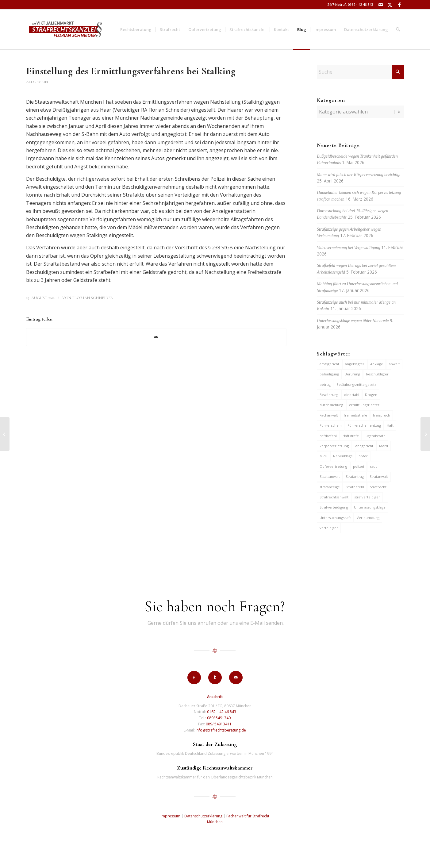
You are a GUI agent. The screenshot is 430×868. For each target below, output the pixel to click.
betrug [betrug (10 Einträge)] (325, 384)
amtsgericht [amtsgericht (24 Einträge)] (329, 364)
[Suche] (398, 29)
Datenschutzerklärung (203, 816)
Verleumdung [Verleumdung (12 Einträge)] (368, 518)
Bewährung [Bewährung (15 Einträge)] (329, 395)
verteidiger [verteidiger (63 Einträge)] (329, 528)
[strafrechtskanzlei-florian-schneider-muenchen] (65, 29)
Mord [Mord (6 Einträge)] (384, 446)
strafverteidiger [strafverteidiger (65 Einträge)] (367, 497)
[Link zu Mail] (381, 5)
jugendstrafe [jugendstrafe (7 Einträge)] (375, 436)
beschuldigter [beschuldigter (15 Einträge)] (377, 374)
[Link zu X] (390, 5)
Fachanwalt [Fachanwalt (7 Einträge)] (329, 415)
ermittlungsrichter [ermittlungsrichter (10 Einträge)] (364, 405)
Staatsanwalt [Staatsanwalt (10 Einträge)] (330, 476)
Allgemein (37, 82)
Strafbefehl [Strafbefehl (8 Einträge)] (355, 487)
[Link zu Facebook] (399, 5)
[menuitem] (136, 29)
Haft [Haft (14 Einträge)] (390, 425)
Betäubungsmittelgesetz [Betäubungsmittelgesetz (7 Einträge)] (356, 384)
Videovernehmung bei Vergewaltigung (348, 248)
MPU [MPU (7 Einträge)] (323, 456)
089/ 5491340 (219, 718)
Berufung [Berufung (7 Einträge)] (352, 374)
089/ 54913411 (219, 724)
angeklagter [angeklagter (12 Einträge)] (355, 364)
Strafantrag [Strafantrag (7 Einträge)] (355, 476)
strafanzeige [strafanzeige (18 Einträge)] (330, 487)
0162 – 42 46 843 (222, 712)
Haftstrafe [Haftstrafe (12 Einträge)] (351, 436)
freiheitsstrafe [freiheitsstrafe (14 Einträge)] (355, 415)
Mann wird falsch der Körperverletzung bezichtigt (359, 175)
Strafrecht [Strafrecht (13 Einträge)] (378, 487)
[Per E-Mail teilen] (156, 337)
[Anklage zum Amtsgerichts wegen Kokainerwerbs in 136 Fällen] (5, 434)
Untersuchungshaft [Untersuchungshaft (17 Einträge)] (335, 518)
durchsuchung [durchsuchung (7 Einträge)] (331, 405)
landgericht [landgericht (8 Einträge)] (364, 446)
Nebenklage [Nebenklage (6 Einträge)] (343, 456)
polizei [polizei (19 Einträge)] (359, 466)
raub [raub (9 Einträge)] (374, 466)
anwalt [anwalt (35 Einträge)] (394, 364)
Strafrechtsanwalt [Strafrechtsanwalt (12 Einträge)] (334, 497)
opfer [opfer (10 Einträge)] (363, 456)
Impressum (171, 816)
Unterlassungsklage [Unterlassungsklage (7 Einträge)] (370, 507)
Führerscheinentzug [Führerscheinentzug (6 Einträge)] (364, 425)
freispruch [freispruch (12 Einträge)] (382, 415)
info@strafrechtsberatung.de (221, 730)
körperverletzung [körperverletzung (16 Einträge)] (334, 446)
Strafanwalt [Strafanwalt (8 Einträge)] (379, 476)
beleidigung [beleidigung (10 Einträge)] (329, 374)
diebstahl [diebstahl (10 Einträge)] (352, 395)
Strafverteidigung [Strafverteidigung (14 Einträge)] (334, 507)
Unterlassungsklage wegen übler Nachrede (353, 321)
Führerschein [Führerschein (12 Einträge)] (331, 425)
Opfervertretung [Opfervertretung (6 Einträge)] (333, 466)
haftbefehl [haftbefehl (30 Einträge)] (328, 436)
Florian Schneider (93, 298)
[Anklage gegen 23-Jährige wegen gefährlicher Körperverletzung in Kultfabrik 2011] (425, 434)
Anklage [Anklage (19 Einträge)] (377, 364)
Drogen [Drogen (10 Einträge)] (371, 395)
